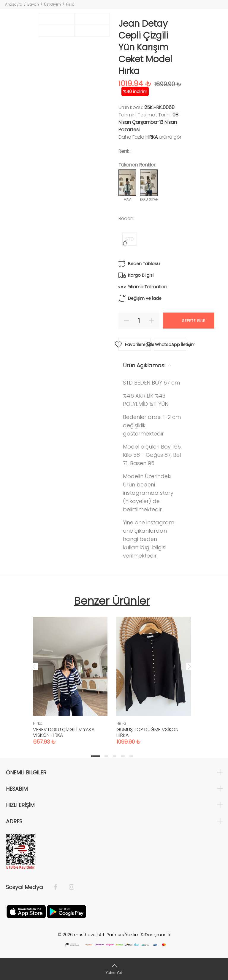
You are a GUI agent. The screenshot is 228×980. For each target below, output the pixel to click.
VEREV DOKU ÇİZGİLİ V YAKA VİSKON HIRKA (64, 732)
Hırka (70, 4)
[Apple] (26, 911)
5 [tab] (131, 756)
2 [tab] (106, 756)
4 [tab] (123, 756)
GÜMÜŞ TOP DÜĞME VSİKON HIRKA (147, 732)
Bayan (33, 4)
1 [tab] (95, 756)
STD (130, 239)
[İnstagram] (69, 887)
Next (189, 666)
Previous (34, 666)
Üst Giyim (52, 4)
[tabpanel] (70, 675)
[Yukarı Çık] (114, 969)
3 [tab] (115, 756)
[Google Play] (66, 911)
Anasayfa (14, 4)
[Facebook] (58, 887)
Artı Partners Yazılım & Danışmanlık (135, 935)
